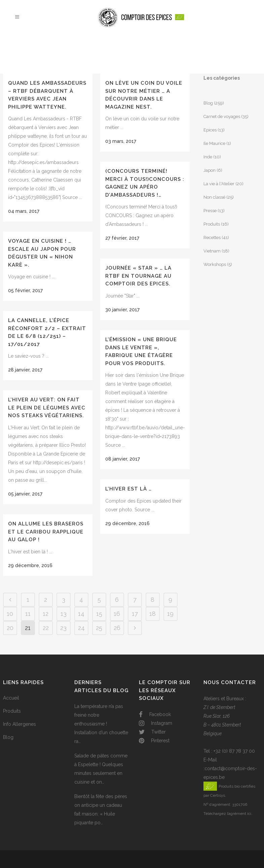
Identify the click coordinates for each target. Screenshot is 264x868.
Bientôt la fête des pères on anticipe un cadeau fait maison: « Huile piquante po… (101, 810)
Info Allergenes (20, 724)
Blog (208, 103)
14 (81, 614)
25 (99, 628)
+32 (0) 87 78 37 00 (234, 751)
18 (153, 614)
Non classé (214, 197)
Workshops (215, 264)
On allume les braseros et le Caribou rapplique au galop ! (46, 532)
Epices (210, 130)
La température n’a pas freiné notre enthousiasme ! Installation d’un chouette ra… (101, 724)
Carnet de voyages (222, 116)
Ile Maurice (214, 143)
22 (46, 628)
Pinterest (154, 741)
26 (117, 628)
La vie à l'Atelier (219, 184)
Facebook (155, 714)
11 (28, 614)
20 (10, 628)
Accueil (11, 698)
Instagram (156, 723)
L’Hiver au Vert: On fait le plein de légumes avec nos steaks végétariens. (47, 408)
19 (170, 614)
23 (63, 628)
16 (117, 614)
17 (135, 614)
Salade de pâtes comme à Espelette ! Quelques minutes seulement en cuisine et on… (101, 769)
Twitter (152, 732)
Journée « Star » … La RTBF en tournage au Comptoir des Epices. (138, 276)
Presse (210, 211)
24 (81, 628)
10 (10, 614)
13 (64, 614)
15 (99, 614)
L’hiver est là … (128, 489)
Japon (210, 170)
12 (46, 614)
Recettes (212, 238)
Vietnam (212, 251)
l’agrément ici (239, 814)
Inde (208, 157)
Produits (212, 224)
